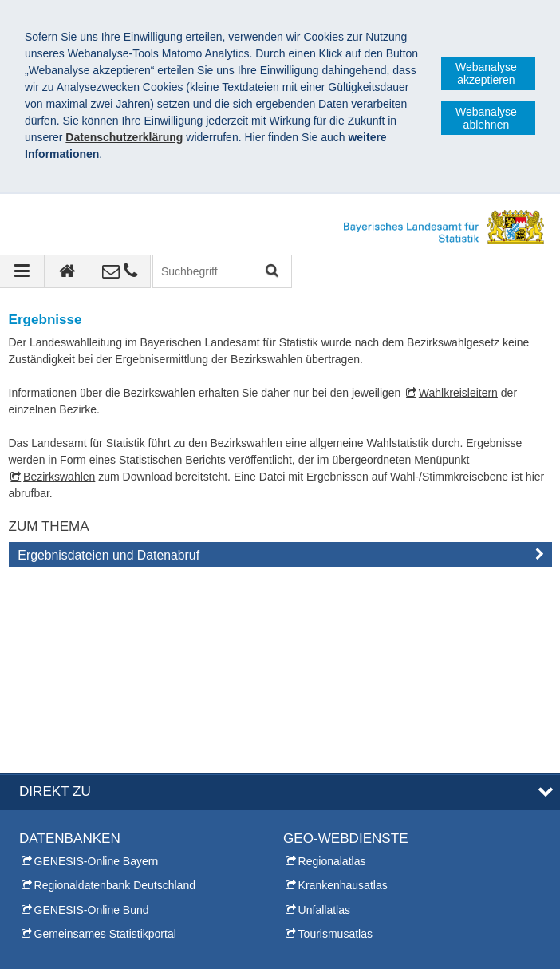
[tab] (280, 558)
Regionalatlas (332, 670)
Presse (37, 836)
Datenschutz (140, 944)
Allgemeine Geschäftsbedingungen (383, 944)
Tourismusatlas (335, 742)
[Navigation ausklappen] (22, 271)
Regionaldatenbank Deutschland (115, 694)
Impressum (55, 944)
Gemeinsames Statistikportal (105, 742)
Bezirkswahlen (59, 477)
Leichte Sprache (323, 860)
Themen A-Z (314, 812)
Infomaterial (48, 884)
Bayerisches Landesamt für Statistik (127, 927)
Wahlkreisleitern (458, 393)
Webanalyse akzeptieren (486, 73)
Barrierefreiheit (234, 944)
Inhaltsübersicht (322, 836)
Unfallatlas (324, 718)
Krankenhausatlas (343, 694)
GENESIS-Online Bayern (97, 670)
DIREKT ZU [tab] (55, 600)
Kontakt (38, 812)
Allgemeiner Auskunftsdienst (89, 860)
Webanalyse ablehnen (486, 118)
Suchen (271, 272)
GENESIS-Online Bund (92, 718)
